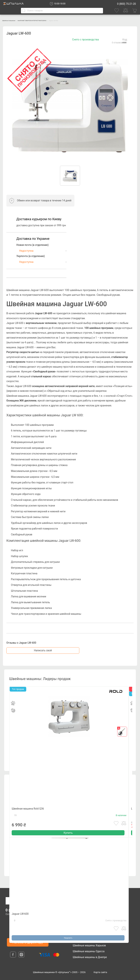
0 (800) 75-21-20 (126, 4)
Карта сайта (100, 972)
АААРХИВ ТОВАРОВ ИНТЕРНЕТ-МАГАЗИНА (55, 20)
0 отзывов (117, 43)
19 (15, 825)
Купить (68, 844)
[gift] (122, 732)
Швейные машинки (14, 20)
